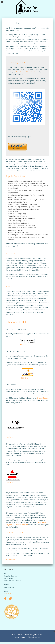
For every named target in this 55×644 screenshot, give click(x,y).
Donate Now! (10, 560)
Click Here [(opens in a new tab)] (9, 437)
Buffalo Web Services (33, 637)
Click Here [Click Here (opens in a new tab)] (25, 378)
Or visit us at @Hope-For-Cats (27, 72)
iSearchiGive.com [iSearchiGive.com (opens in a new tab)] (43, 398)
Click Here (24, 345)
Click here (8, 594)
